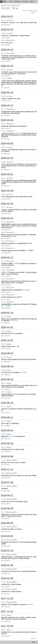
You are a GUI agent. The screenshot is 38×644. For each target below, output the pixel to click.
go (17, 8)
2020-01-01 (7, 327)
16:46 (3, 96)
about (34, 642)
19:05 (3, 370)
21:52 (3, 207)
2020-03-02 (7, 158)
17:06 (3, 162)
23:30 (3, 261)
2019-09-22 (7, 353)
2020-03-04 (7, 120)
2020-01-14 (7, 313)
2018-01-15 (7, 551)
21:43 (3, 241)
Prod (11, 1)
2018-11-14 (7, 469)
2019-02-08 (7, 457)
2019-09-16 (7, 380)
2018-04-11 (7, 495)
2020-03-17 (7, 106)
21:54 (3, 131)
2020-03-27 (7, 17)
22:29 (3, 222)
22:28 (3, 147)
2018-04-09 (7, 508)
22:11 (3, 109)
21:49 (3, 499)
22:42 (3, 270)
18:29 (3, 527)
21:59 (3, 582)
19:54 (3, 630)
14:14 (3, 602)
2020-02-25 (7, 204)
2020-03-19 (7, 66)
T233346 (23, 372)
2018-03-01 (7, 536)
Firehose (25, 1)
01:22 (3, 540)
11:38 (3, 40)
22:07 (3, 124)
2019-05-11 (7, 418)
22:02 (3, 295)
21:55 (3, 78)
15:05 (3, 589)
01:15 (3, 178)
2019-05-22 (7, 403)
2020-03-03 (7, 144)
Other (32, 1)
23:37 (3, 53)
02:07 (3, 392)
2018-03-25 (7, 523)
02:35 (3, 383)
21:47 (3, 302)
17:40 (3, 569)
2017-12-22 (7, 612)
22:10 (3, 70)
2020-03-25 (7, 30)
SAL (3, 1)
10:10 (3, 20)
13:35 (3, 357)
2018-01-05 (7, 578)
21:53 (3, 512)
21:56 (3, 232)
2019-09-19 (7, 367)
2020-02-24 (7, 218)
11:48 (3, 33)
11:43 (3, 407)
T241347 (13, 320)
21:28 (3, 460)
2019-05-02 (7, 431)
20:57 (3, 554)
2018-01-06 (7, 565)
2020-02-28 (7, 191)
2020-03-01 (7, 174)
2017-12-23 (7, 599)
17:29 (3, 344)
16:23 (3, 486)
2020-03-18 (7, 93)
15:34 (3, 331)
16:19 (3, 248)
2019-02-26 (7, 444)
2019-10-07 (7, 340)
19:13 (3, 194)
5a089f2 (11, 436)
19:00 (3, 615)
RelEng (17, 1)
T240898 (16, 264)
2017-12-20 (7, 626)
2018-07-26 (7, 482)
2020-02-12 (7, 258)
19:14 (3, 447)
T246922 (17, 133)
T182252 (30, 604)
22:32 (3, 279)
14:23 (3, 317)
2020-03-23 (7, 50)
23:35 (3, 473)
